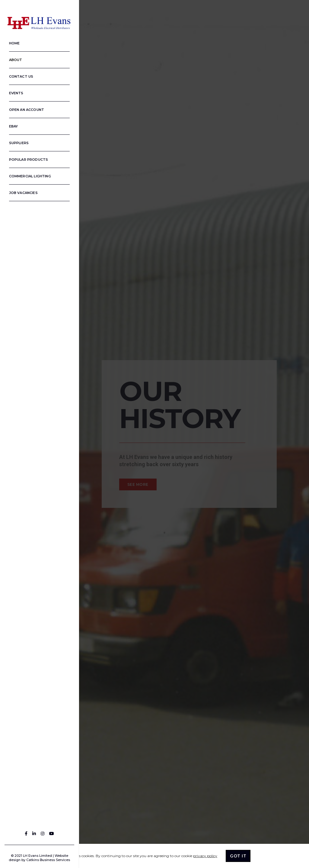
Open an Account (24, 108)
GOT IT (238, 856)
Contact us (18, 75)
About (13, 58)
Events (13, 91)
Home (11, 41)
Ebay (11, 124)
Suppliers (16, 141)
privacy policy (205, 856)
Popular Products (26, 158)
